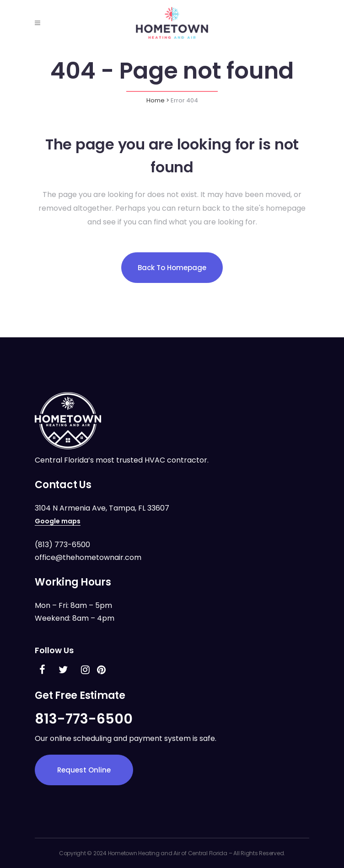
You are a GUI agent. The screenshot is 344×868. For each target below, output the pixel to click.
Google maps (58, 521)
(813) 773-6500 (62, 545)
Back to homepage (172, 268)
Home (156, 100)
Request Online (84, 770)
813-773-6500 (84, 719)
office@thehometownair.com (88, 557)
